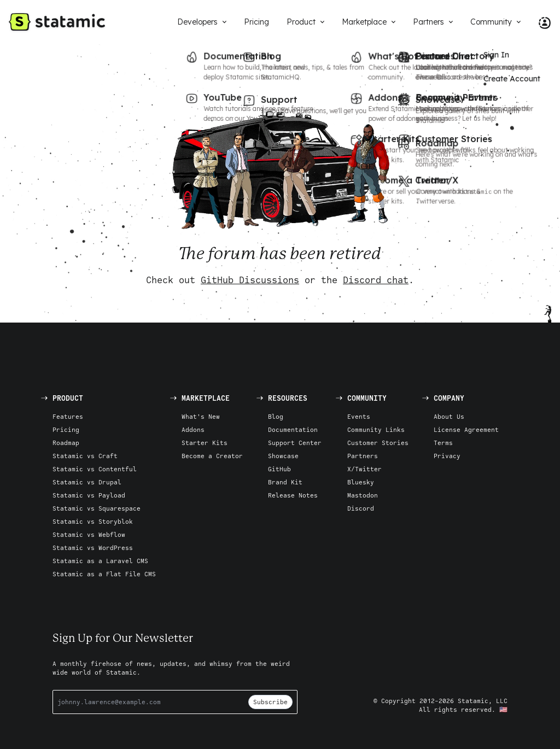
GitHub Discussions (250, 280)
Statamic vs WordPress (93, 548)
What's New (201, 416)
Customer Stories (378, 443)
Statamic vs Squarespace (97, 508)
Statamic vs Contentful (95, 469)
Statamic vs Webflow (89, 534)
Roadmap (66, 443)
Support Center (295, 443)
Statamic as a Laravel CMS (100, 561)
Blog (276, 416)
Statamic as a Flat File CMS (104, 574)
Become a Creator (212, 456)
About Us (449, 416)
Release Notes (293, 495)
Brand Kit (285, 482)
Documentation (293, 429)
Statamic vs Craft (85, 456)
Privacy (447, 456)
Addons (193, 429)
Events (359, 416)
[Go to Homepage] (57, 22)
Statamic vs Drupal (87, 482)
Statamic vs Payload (89, 495)
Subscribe (270, 702)
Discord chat (376, 280)
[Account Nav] (540, 22)
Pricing (66, 429)
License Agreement (466, 429)
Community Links (376, 429)
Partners (363, 456)
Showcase (283, 456)
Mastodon (363, 495)
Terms (443, 443)
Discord (361, 508)
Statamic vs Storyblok (93, 521)
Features (68, 416)
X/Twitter (364, 469)
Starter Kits (205, 443)
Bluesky (361, 482)
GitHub (279, 469)
